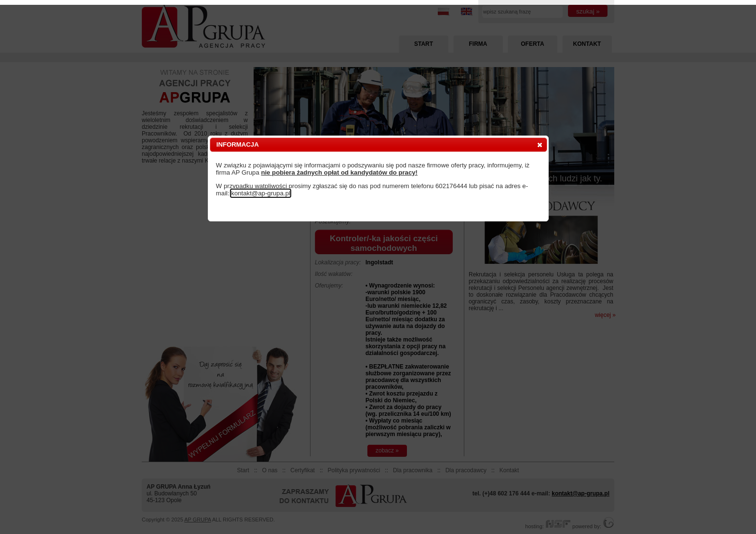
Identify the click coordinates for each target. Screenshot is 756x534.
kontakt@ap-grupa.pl (261, 193)
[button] (540, 145)
